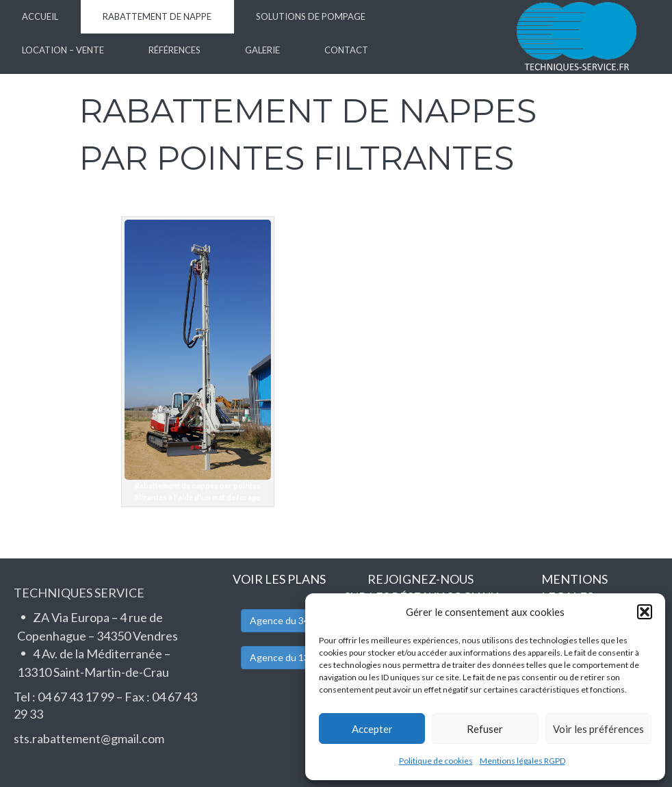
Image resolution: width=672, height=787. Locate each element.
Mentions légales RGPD (522, 761)
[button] (645, 612)
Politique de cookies (436, 761)
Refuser (485, 729)
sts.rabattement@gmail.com (89, 738)
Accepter (372, 729)
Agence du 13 (280, 657)
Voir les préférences (598, 729)
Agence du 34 (280, 620)
